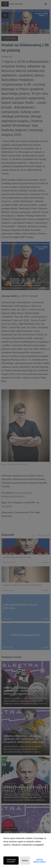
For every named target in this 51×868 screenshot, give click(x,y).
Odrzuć (25, 861)
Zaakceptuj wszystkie (11, 861)
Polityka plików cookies (39, 861)
